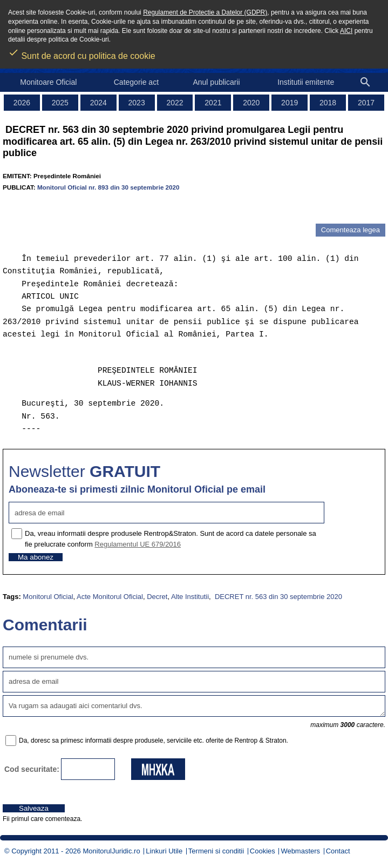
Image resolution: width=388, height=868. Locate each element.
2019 (290, 103)
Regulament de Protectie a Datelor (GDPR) (205, 12)
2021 (213, 103)
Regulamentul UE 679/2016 (138, 544)
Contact (338, 851)
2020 (251, 103)
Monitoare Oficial (48, 82)
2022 (175, 103)
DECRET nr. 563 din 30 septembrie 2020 (277, 597)
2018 (328, 103)
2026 (22, 103)
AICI (346, 31)
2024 (98, 103)
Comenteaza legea (350, 230)
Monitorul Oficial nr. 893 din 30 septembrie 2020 (108, 187)
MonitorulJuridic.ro (111, 851)
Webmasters (300, 851)
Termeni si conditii (216, 851)
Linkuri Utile (164, 851)
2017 (366, 103)
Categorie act (136, 82)
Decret (157, 597)
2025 (60, 103)
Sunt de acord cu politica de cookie (82, 52)
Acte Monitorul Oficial (110, 597)
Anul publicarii (216, 82)
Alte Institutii (190, 597)
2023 (137, 103)
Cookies (263, 851)
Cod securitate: (32, 769)
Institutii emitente (306, 82)
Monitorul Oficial (48, 597)
